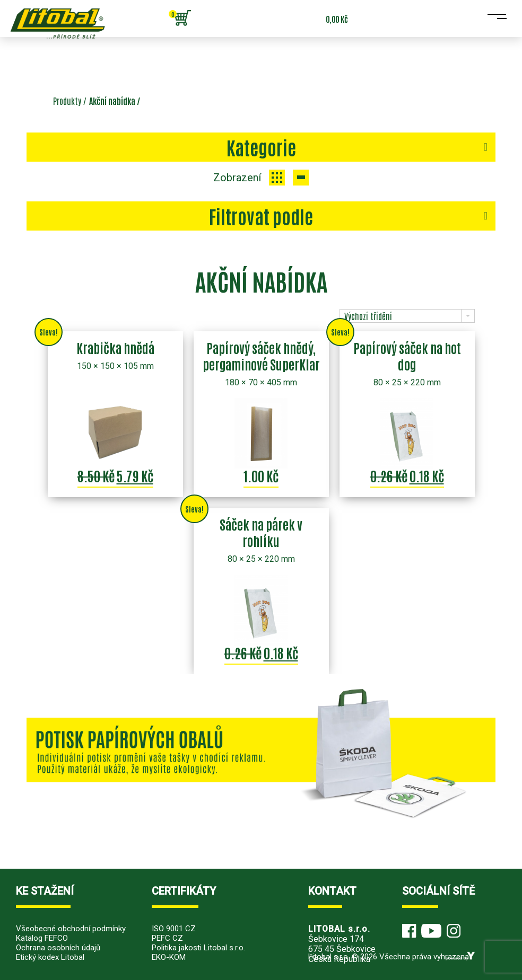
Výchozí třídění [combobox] (368, 316)
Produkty (67, 101)
